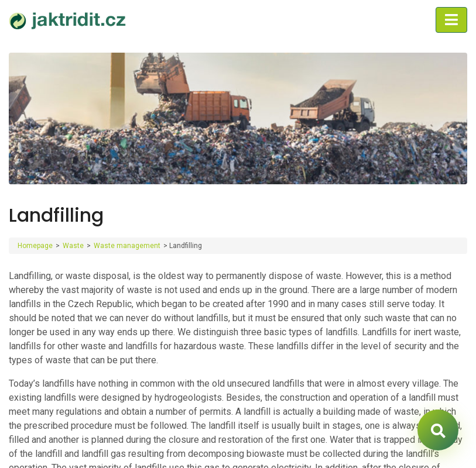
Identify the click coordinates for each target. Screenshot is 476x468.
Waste (73, 246)
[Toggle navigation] (451, 20)
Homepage (35, 246)
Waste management (127, 246)
